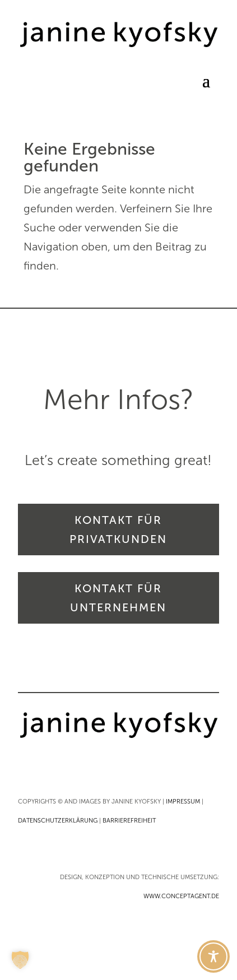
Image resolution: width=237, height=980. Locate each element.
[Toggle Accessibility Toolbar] (213, 956)
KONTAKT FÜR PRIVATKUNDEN (118, 530)
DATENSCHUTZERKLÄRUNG (58, 821)
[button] (20, 960)
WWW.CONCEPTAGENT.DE (181, 896)
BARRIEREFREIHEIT (129, 821)
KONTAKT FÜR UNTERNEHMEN (118, 598)
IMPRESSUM (183, 802)
